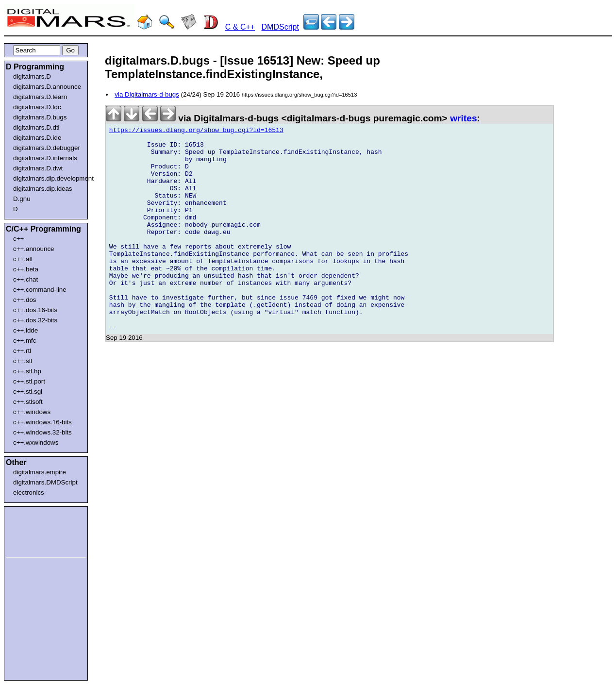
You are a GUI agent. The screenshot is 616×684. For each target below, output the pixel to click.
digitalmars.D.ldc (37, 107)
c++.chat (25, 279)
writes (463, 118)
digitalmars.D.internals (45, 158)
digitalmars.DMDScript (45, 482)
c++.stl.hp (27, 371)
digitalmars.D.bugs (40, 117)
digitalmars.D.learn (40, 97)
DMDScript (280, 27)
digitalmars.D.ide (37, 138)
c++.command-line (40, 290)
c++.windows (32, 412)
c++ (18, 239)
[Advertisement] (35, 530)
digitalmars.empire (40, 472)
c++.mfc (25, 341)
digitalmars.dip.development (48, 178)
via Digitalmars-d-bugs (147, 94)
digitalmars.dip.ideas (43, 189)
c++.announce (34, 249)
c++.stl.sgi (28, 392)
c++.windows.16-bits (42, 422)
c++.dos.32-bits (35, 320)
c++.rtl (22, 351)
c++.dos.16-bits (35, 310)
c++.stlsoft (28, 402)
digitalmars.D (32, 76)
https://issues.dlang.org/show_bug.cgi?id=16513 (196, 132)
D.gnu (22, 199)
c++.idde (25, 330)
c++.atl (23, 259)
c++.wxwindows (36, 442)
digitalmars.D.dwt (38, 168)
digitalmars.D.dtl (36, 127)
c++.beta (26, 269)
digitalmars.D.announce (47, 87)
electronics (29, 492)
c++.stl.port (29, 381)
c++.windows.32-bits (42, 432)
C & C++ (240, 27)
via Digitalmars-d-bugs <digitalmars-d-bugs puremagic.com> (278, 118)
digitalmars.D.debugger (47, 148)
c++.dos (25, 300)
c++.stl (23, 361)
